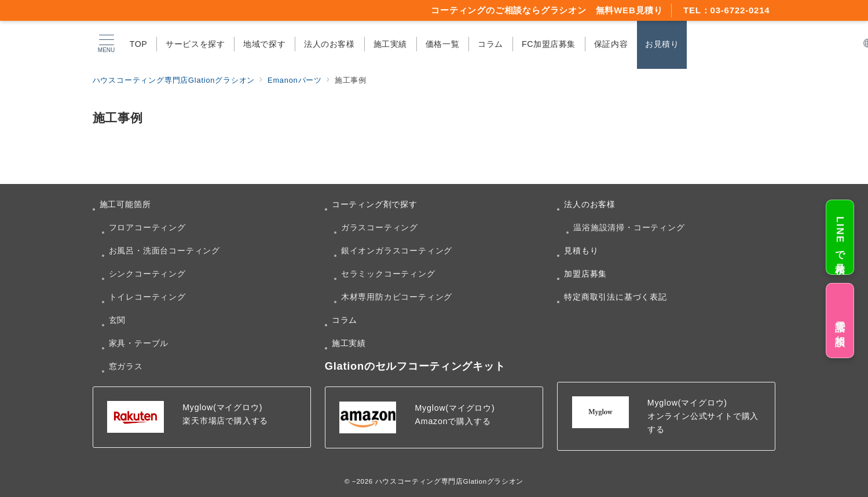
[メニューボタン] (106, 44)
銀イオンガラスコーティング (397, 251)
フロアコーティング (147, 227)
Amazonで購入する (453, 421)
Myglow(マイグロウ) (222, 407)
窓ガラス (126, 366)
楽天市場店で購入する (225, 421)
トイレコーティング (147, 297)
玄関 (118, 320)
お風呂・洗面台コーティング (164, 251)
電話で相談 (840, 320)
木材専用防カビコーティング (397, 297)
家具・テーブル (139, 343)
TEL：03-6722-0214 (727, 10)
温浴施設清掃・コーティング (629, 227)
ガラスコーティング (380, 227)
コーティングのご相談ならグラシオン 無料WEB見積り (547, 10)
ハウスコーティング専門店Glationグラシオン (449, 481)
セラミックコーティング (388, 274)
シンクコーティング (147, 274)
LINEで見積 (840, 237)
